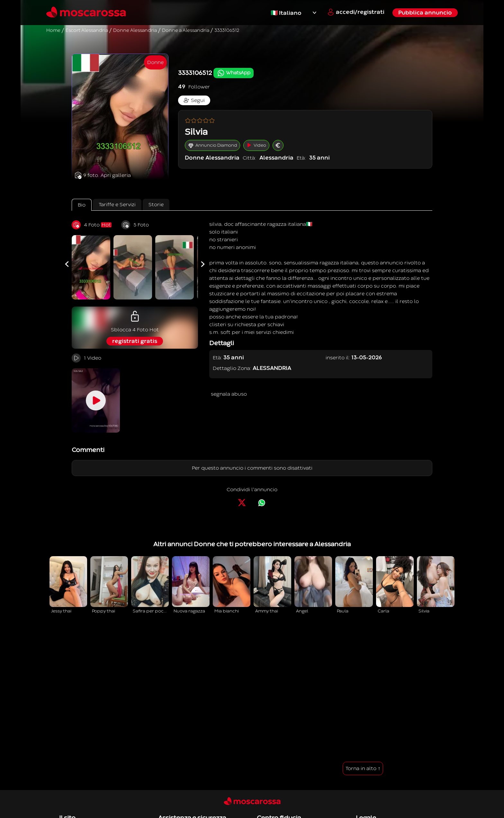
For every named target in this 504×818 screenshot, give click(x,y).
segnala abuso (229, 394)
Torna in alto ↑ (363, 768)
